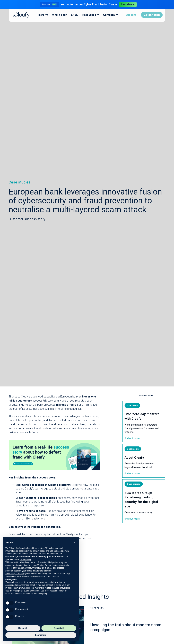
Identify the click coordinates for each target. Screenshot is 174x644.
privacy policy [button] (39, 551)
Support (131, 15)
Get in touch (152, 15)
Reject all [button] (23, 628)
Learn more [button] (41, 635)
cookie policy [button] (25, 559)
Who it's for (60, 15)
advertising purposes (15, 574)
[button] (74, 543)
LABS (74, 15)
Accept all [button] (59, 628)
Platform (42, 15)
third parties (53, 562)
